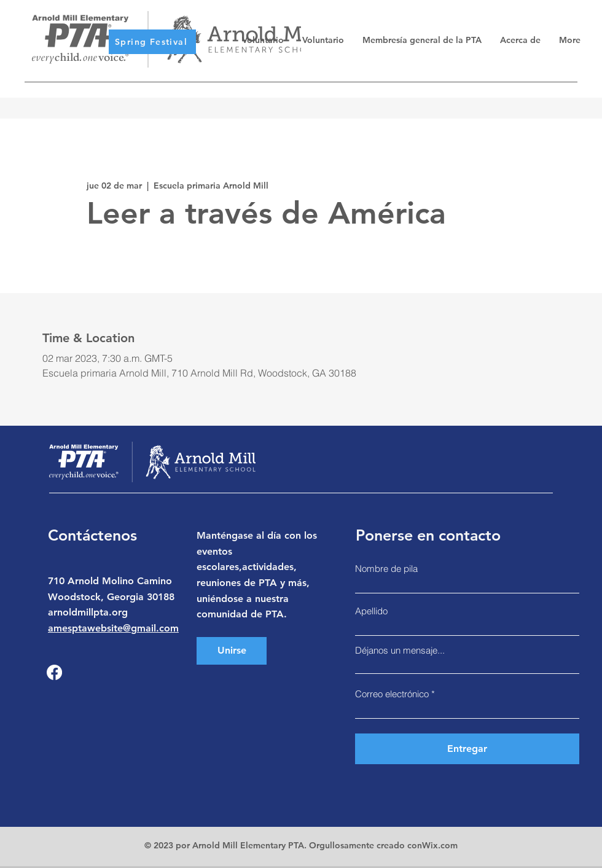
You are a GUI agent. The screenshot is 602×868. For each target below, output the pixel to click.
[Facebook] (54, 672)
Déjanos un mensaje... (400, 650)
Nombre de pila (386, 569)
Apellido (371, 611)
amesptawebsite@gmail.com (113, 628)
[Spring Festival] (152, 42)
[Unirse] (232, 651)
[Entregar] (467, 749)
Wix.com (440, 845)
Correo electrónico (392, 694)
